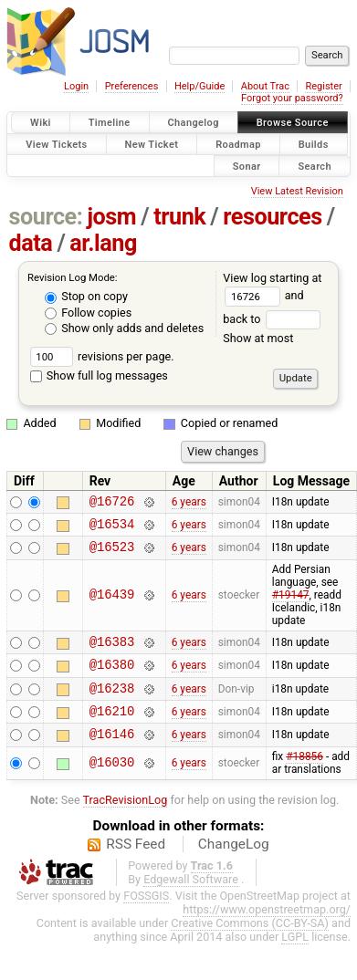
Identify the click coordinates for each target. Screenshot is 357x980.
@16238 (112, 704)
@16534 (112, 529)
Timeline (110, 123)
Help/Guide (199, 86)
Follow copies (88, 313)
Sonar (247, 166)
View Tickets (56, 144)
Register (323, 86)
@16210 (112, 730)
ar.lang (103, 243)
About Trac (265, 86)
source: (46, 217)
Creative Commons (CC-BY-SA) (250, 945)
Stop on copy (86, 296)
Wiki (41, 123)
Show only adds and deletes (124, 328)
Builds (314, 144)
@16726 (112, 503)
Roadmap (238, 144)
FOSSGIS (146, 917)
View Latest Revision (297, 191)
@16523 (112, 554)
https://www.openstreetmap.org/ (267, 931)
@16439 (112, 604)
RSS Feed (136, 866)
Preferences (132, 86)
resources (272, 217)
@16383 (112, 652)
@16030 (112, 785)
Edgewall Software (191, 901)
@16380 (112, 678)
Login (76, 86)
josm (111, 217)
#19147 (291, 603)
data (31, 243)
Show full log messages (99, 375)
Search (315, 166)
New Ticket (152, 144)
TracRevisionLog (126, 822)
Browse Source (293, 123)
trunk (179, 217)
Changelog (194, 123)
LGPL (295, 959)
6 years (189, 503)
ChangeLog (234, 866)
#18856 (304, 778)
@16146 (112, 755)
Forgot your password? (292, 98)
